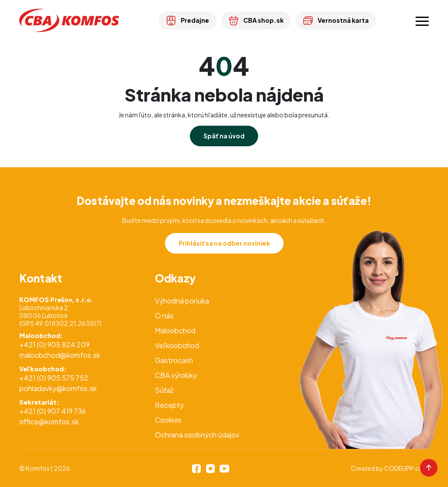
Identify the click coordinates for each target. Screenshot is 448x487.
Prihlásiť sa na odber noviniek (224, 243)
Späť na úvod (224, 136)
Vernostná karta (336, 20)
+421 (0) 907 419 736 (52, 411)
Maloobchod (175, 330)
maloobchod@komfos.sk (60, 355)
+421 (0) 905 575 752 (54, 378)
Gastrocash (174, 360)
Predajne (187, 20)
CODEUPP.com (406, 468)
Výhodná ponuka (182, 301)
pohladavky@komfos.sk (58, 388)
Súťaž (164, 390)
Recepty (169, 405)
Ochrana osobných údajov (197, 435)
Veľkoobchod (177, 345)
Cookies (168, 420)
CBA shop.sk (256, 20)
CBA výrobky (176, 375)
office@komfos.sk (49, 422)
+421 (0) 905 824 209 (54, 344)
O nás (164, 316)
